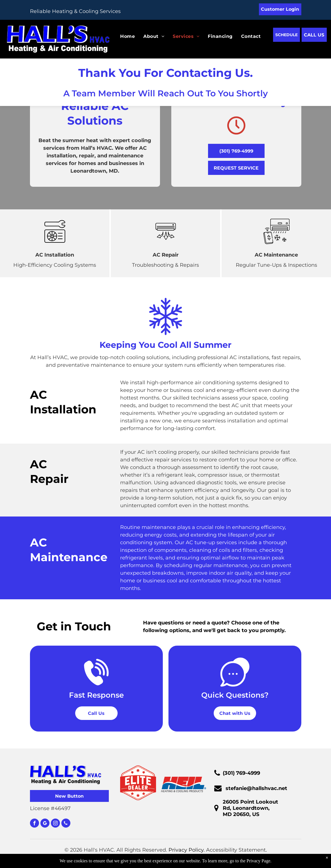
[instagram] (55, 824)
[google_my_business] (45, 824)
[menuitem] (123, 36)
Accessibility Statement (236, 850)
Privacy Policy (186, 850)
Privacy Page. (259, 861)
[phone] (66, 824)
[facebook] (34, 824)
